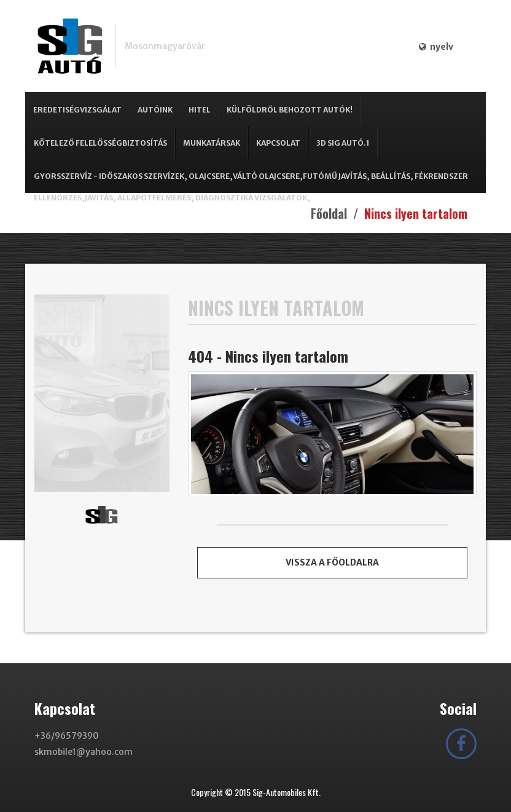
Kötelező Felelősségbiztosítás (100, 143)
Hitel (200, 110)
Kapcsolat (278, 143)
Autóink (155, 110)
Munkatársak (212, 143)
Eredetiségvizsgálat (77, 110)
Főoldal (329, 213)
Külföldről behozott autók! (290, 110)
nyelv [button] (436, 47)
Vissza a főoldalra (332, 562)
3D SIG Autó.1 (343, 143)
